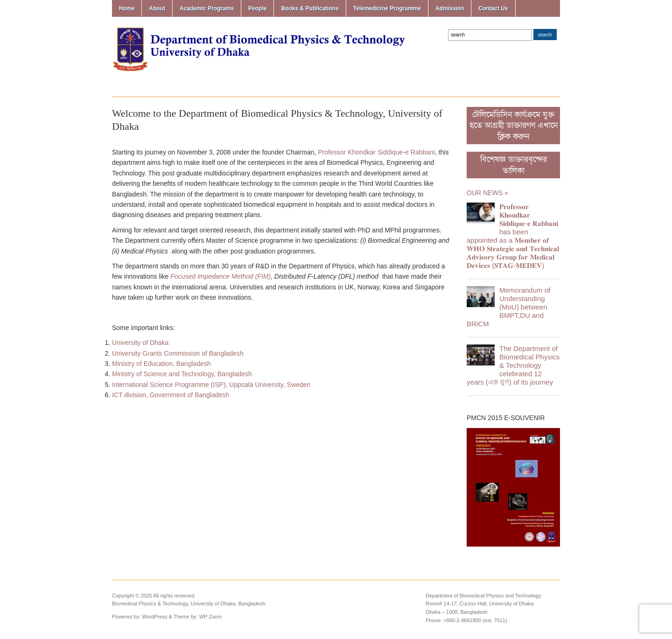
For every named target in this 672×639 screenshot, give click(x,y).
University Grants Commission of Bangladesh (178, 353)
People (257, 8)
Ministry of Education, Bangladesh (161, 364)
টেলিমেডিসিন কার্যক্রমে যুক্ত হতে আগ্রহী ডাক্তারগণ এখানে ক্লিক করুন (514, 126)
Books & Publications (310, 8)
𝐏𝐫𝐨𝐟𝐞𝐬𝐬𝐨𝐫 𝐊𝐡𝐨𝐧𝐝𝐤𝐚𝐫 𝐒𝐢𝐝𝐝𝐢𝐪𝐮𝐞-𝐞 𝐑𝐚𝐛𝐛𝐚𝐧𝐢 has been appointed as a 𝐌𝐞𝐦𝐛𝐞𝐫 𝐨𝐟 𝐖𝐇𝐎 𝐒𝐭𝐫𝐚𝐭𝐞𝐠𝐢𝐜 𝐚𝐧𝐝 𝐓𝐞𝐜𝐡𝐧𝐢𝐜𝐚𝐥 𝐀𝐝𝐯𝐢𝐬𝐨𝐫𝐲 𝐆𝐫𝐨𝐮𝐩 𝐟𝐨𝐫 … (513, 236)
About (157, 8)
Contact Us (493, 8)
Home (127, 8)
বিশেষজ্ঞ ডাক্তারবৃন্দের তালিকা (514, 165)
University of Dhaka (140, 343)
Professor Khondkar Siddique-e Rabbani (376, 152)
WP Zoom (211, 617)
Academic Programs (207, 8)
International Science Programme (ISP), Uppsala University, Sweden (211, 385)
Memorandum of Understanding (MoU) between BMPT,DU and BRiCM (508, 307)
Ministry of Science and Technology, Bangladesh (182, 374)
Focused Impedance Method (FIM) (220, 276)
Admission (450, 8)
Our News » (487, 193)
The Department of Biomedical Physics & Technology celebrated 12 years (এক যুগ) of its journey (513, 365)
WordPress (154, 617)
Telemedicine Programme (387, 8)
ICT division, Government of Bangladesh (171, 395)
